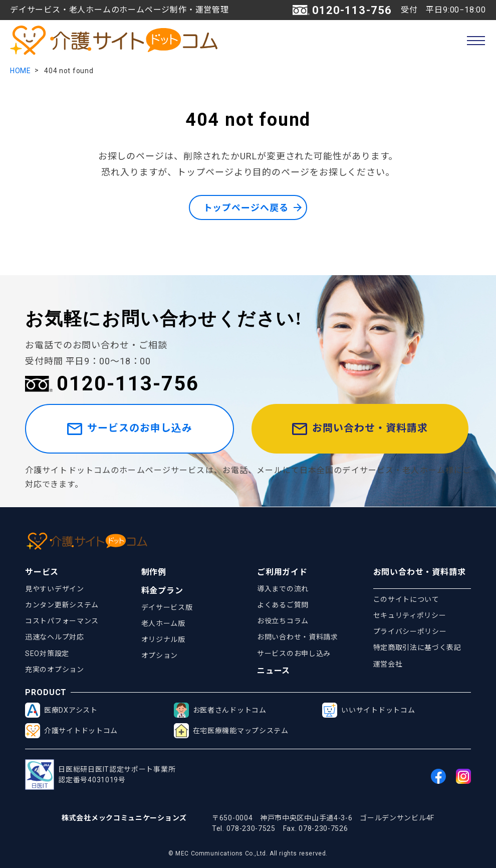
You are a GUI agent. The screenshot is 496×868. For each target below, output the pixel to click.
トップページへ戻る (245, 208)
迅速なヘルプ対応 (55, 637)
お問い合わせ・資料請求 (361, 429)
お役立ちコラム (283, 621)
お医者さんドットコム (220, 711)
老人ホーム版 (163, 623)
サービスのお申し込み (131, 429)
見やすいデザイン (55, 589)
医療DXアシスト (61, 711)
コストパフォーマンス (62, 621)
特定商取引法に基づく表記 (417, 648)
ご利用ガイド (282, 572)
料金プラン (162, 591)
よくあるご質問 (283, 605)
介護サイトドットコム (71, 731)
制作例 (154, 572)
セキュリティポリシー (410, 615)
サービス (42, 572)
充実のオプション (55, 670)
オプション (160, 656)
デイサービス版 (167, 607)
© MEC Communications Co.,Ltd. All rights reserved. (248, 853)
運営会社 (388, 664)
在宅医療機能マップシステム (231, 731)
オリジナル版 (163, 639)
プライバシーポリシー (410, 632)
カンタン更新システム (62, 605)
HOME (21, 71)
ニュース (274, 671)
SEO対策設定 (47, 654)
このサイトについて (406, 599)
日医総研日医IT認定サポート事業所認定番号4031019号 (100, 775)
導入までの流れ (283, 589)
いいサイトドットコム (368, 711)
